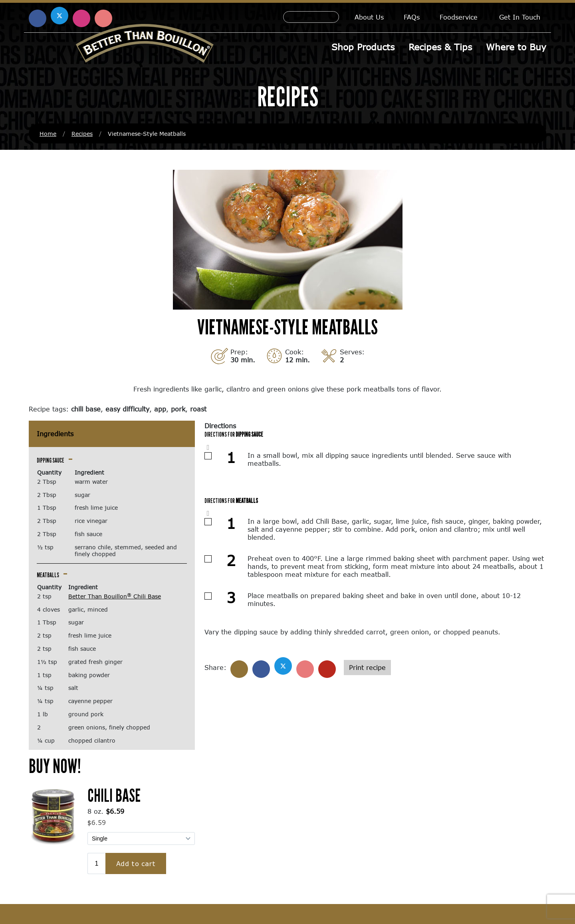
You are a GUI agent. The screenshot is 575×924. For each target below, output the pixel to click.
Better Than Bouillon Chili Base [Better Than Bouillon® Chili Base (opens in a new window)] (115, 596)
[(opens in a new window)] (53, 815)
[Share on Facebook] (261, 669)
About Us (369, 17)
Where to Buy (516, 47)
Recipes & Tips (440, 47)
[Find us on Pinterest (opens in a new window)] (103, 18)
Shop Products (363, 47)
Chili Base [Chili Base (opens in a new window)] (114, 795)
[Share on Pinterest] (305, 669)
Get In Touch (520, 17)
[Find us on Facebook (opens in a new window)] (38, 18)
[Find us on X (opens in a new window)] (59, 16)
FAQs (412, 17)
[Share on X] (283, 666)
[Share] (239, 669)
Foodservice (459, 17)
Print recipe (367, 667)
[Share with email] (327, 669)
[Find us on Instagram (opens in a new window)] (81, 18)
